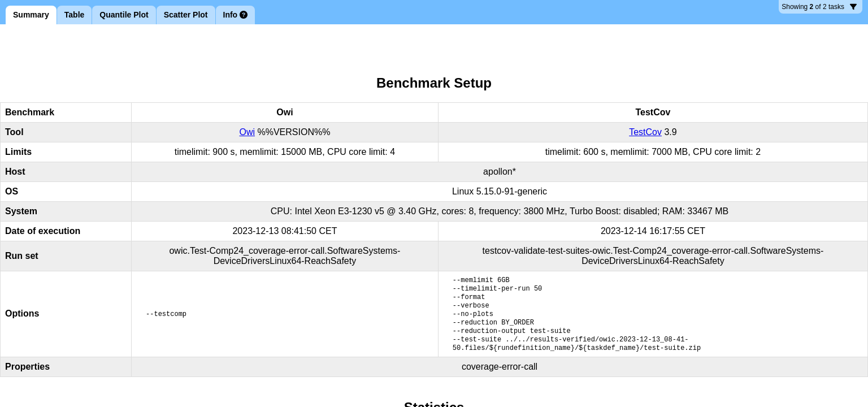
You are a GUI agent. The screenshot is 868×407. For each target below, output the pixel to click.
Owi (247, 132)
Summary (31, 15)
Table (75, 15)
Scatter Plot (186, 15)
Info (236, 15)
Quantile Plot (124, 15)
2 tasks (819, 8)
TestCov (645, 132)
